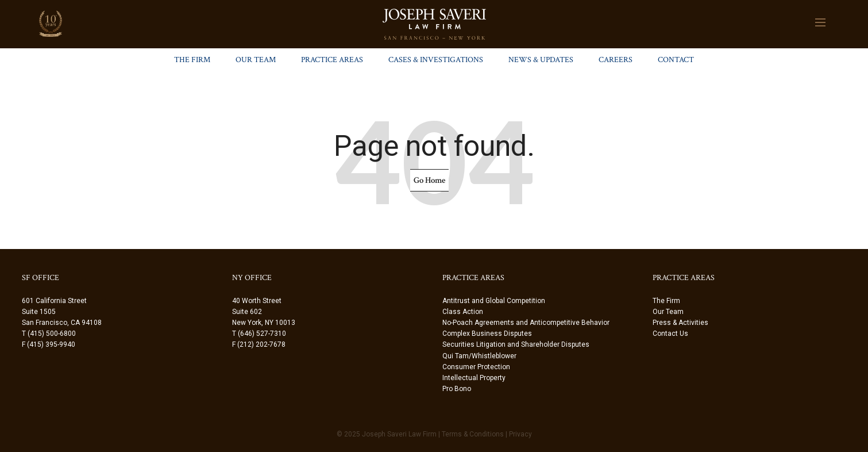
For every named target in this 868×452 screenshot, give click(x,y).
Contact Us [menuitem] (670, 334)
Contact (676, 60)
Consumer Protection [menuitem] (476, 367)
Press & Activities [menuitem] (680, 323)
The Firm (192, 60)
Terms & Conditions (473, 434)
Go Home (429, 180)
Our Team (256, 60)
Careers (616, 60)
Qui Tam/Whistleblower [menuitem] (479, 356)
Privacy (520, 434)
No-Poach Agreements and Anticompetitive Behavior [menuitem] (526, 323)
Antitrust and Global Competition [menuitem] (494, 301)
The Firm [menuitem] (666, 301)
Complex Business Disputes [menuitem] (487, 334)
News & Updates (541, 60)
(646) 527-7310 (262, 334)
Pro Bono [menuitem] (457, 389)
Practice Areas (332, 60)
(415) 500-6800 (52, 334)
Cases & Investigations (436, 60)
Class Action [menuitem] (463, 312)
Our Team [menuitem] (668, 312)
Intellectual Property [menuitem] (474, 378)
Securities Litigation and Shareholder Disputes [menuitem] (516, 344)
